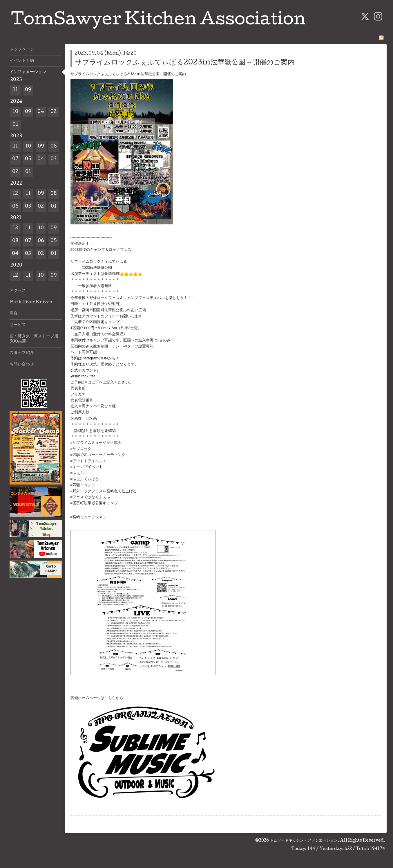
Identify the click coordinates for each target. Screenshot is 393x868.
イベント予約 (22, 61)
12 (15, 194)
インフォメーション (28, 72)
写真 (14, 314)
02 (54, 112)
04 (41, 112)
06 (15, 207)
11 (15, 90)
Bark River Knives (31, 302)
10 (15, 112)
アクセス (18, 291)
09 (28, 90)
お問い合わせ (22, 365)
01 (15, 125)
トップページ (22, 50)
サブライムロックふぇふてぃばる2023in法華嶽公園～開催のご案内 (185, 63)
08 (54, 146)
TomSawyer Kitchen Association (158, 21)
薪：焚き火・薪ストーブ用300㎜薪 (34, 339)
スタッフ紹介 (22, 353)
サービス (18, 325)
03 (54, 159)
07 (15, 159)
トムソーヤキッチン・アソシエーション (304, 841)
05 (28, 159)
